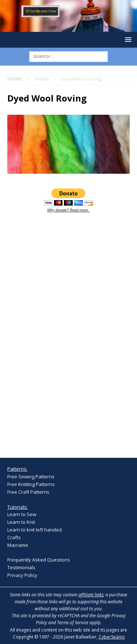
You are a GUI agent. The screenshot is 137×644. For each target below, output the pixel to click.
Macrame (18, 545)
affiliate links (91, 595)
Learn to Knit (21, 522)
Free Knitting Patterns (31, 484)
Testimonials (21, 567)
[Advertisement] (62, 331)
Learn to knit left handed (35, 530)
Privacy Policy (22, 575)
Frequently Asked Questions (39, 560)
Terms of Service (73, 623)
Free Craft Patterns (28, 492)
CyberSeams (112, 637)
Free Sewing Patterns (31, 476)
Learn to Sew (22, 514)
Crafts (14, 537)
